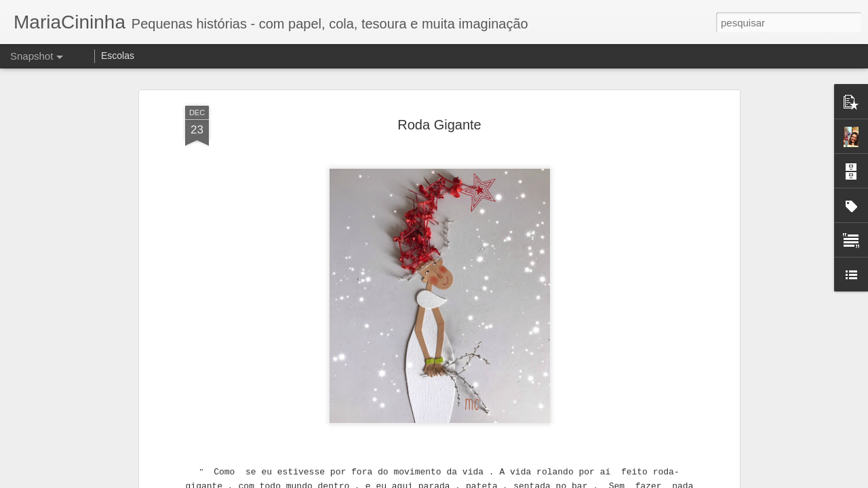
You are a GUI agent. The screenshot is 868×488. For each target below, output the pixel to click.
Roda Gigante (439, 113)
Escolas (118, 56)
